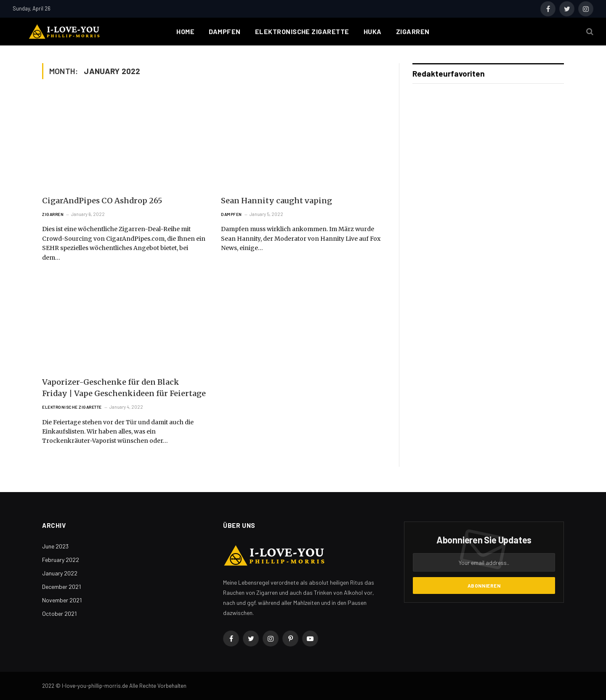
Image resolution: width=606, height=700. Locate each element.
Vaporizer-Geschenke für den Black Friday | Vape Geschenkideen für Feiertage (124, 388)
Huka (373, 31)
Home (185, 31)
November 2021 (62, 600)
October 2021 (59, 613)
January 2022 (60, 573)
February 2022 (61, 560)
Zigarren (413, 31)
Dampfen (225, 31)
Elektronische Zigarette (302, 31)
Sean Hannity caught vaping (276, 201)
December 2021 (61, 587)
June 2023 (55, 546)
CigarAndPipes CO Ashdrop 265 (102, 201)
